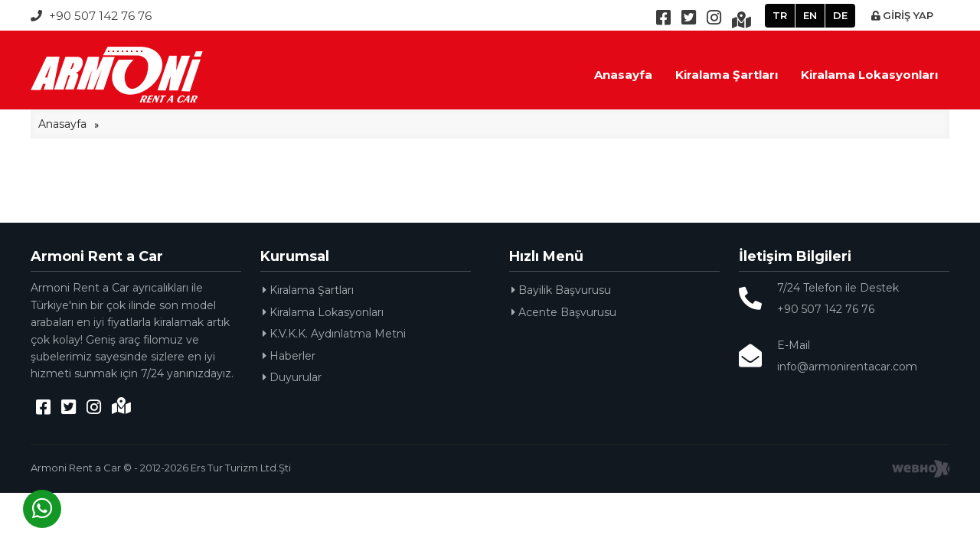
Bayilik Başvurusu (561, 290)
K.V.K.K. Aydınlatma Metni (334, 334)
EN (810, 15)
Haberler (289, 356)
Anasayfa (623, 75)
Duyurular (292, 377)
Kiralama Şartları (727, 75)
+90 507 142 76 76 (91, 16)
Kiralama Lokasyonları (869, 75)
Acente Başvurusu (564, 312)
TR (780, 15)
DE (840, 15)
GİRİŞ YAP (902, 15)
